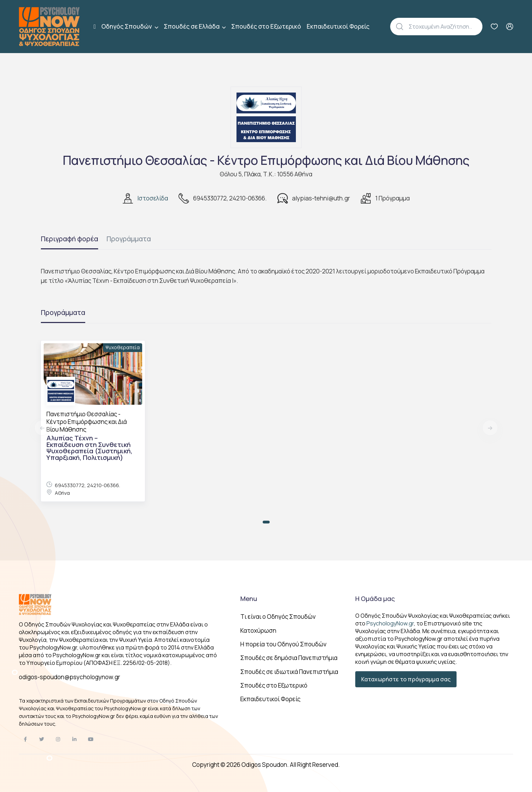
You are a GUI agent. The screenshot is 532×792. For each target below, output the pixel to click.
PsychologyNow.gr (390, 623)
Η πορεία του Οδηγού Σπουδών (283, 644)
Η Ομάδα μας (375, 599)
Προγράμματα (129, 239)
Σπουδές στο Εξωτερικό (266, 26)
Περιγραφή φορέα (70, 239)
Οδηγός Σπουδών (127, 26)
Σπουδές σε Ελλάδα (192, 26)
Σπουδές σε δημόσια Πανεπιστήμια (289, 658)
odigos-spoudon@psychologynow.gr (70, 677)
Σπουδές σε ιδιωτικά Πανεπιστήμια (289, 672)
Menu (249, 599)
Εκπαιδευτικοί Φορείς (338, 26)
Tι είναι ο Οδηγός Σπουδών (278, 617)
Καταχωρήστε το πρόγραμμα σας (406, 679)
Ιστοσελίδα (153, 198)
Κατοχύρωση (258, 630)
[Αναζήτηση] (446, 27)
